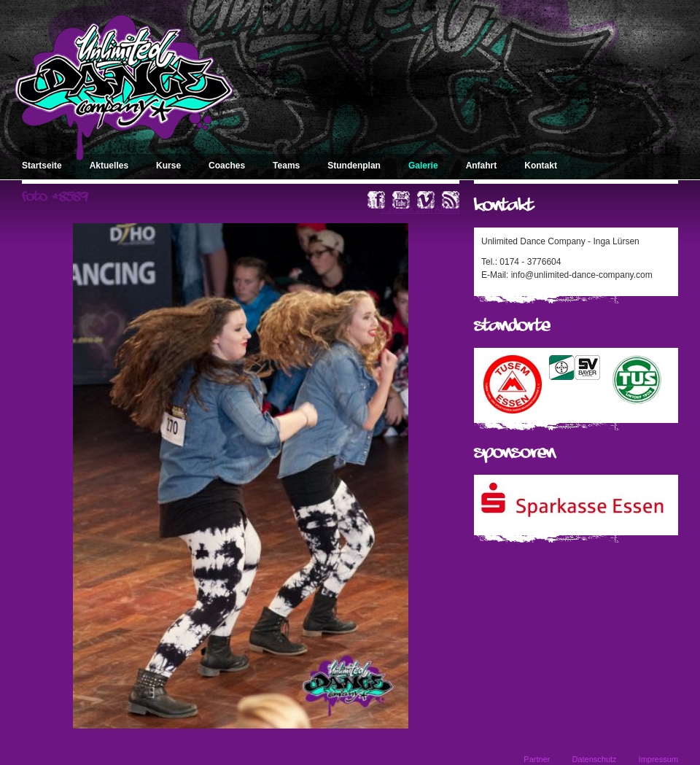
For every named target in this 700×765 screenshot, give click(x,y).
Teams (286, 166)
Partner (537, 759)
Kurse (168, 166)
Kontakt (541, 166)
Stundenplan (354, 166)
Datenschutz (594, 759)
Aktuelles (109, 166)
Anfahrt (482, 166)
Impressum (658, 759)
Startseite (42, 166)
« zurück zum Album (420, 209)
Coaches (227, 166)
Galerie (423, 166)
